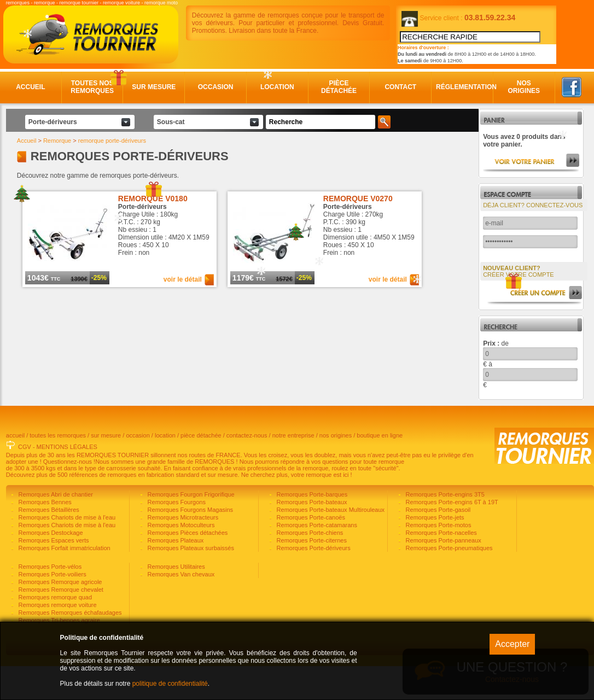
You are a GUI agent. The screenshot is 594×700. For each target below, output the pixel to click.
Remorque (57, 141)
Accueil (30, 87)
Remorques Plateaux (175, 574)
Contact (400, 87)
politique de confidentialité (170, 684)
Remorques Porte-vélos (50, 600)
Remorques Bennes (44, 536)
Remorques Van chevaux (180, 608)
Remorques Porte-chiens (309, 567)
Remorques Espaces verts (53, 574)
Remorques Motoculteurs (180, 559)
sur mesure (106, 469)
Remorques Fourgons (176, 536)
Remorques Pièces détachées (187, 567)
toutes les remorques (58, 469)
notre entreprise (293, 469)
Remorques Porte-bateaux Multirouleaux (330, 544)
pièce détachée (201, 469)
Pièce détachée (339, 87)
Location (277, 87)
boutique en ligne (380, 469)
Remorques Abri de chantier (55, 528)
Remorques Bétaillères (48, 544)
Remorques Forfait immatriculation (64, 582)
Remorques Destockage (50, 567)
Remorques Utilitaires (176, 600)
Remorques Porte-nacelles (441, 567)
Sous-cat (171, 122)
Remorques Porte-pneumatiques (449, 582)
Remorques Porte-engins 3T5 (444, 528)
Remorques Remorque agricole (60, 616)
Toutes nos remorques (92, 87)
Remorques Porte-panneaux (443, 574)
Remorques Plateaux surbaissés (190, 582)
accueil (15, 469)
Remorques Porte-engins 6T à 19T (451, 536)
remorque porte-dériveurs (112, 141)
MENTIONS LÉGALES (67, 481)
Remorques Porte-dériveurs (313, 582)
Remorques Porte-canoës (310, 551)
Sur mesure (154, 87)
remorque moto (161, 3)
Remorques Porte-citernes (311, 574)
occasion (138, 469)
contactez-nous (247, 469)
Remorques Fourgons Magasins (190, 544)
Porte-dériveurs (53, 122)
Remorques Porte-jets (434, 551)
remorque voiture (121, 3)
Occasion (216, 87)
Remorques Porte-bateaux (311, 536)
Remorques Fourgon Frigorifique (190, 528)
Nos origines (524, 87)
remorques (18, 3)
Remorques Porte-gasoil (438, 544)
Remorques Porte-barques (311, 528)
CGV (25, 481)
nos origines (336, 469)
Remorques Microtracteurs (182, 551)
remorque (45, 3)
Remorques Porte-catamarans (316, 559)
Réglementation (462, 87)
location (165, 469)
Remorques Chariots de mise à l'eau (66, 551)
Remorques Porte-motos (438, 559)
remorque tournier (79, 3)
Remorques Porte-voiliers (52, 608)
